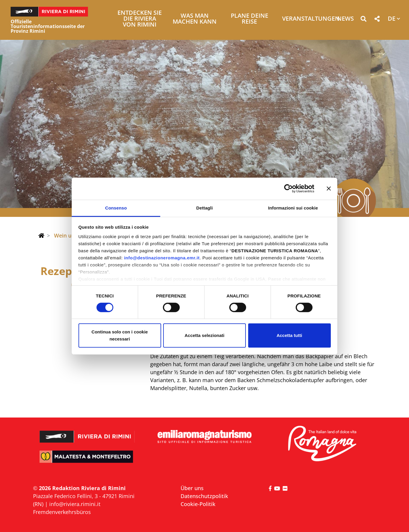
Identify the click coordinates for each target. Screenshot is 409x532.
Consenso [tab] (116, 208)
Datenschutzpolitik (204, 496)
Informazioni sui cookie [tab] (293, 208)
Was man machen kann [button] (195, 19)
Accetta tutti (289, 335)
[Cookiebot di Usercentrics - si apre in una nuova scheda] (288, 189)
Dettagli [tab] (204, 208)
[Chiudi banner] (329, 189)
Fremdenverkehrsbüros (62, 512)
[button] (363, 20)
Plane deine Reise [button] (250, 19)
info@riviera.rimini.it (75, 504)
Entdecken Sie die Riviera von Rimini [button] (140, 19)
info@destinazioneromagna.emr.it (162, 257)
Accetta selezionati (204, 335)
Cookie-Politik (198, 504)
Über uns (192, 488)
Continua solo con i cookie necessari (120, 335)
